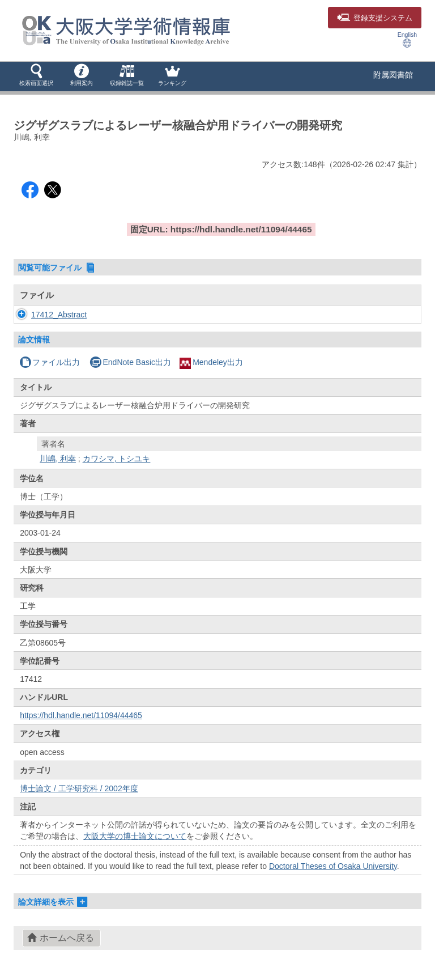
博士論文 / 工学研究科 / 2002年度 (79, 788)
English (407, 39)
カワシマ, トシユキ (117, 459)
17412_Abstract (59, 315)
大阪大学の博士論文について (135, 836)
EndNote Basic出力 (130, 362)
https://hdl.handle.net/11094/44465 (81, 715)
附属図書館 (393, 75)
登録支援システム (375, 18)
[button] (36, 76)
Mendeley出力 (211, 362)
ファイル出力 (50, 362)
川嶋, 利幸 (58, 459)
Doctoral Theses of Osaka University (333, 866)
